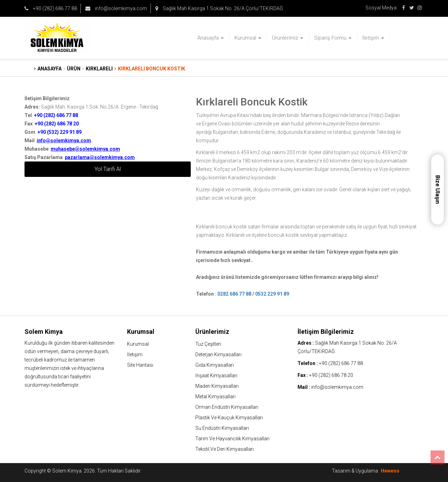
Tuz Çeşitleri (208, 344)
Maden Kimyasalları (217, 386)
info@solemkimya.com (116, 8)
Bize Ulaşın (438, 190)
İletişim (373, 38)
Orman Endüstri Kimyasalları (227, 407)
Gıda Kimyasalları (215, 365)
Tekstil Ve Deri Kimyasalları (225, 449)
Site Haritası (140, 365)
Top (437, 457)
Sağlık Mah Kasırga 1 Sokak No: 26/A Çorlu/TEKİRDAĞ (219, 8)
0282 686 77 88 (234, 294)
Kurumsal (248, 38)
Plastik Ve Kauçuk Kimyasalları (229, 418)
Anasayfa (211, 38)
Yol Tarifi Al (108, 169)
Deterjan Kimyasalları (218, 354)
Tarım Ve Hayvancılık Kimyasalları (232, 439)
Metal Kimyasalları (215, 397)
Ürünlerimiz (288, 38)
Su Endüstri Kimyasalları (222, 428)
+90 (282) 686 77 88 (51, 8)
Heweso (390, 471)
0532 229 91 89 (272, 294)
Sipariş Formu (333, 38)
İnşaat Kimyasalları (216, 376)
